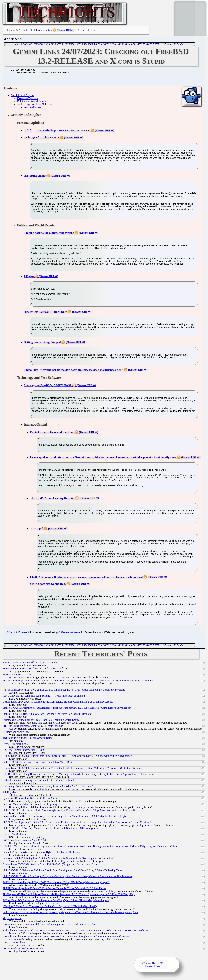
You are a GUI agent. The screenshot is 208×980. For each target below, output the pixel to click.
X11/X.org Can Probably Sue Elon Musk (38, 45)
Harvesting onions (35, 176)
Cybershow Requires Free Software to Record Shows (30, 799)
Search (84, 30)
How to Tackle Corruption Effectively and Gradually (30, 663)
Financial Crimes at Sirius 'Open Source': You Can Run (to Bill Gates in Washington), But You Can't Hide (123, 45)
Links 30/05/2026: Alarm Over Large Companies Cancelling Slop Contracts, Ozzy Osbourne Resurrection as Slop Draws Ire (68, 877)
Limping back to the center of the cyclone (49, 234)
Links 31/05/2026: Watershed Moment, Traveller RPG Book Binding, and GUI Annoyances (50, 829)
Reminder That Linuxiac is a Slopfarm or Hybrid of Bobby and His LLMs (41, 853)
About (22, 30)
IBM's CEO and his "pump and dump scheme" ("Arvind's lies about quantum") (44, 697)
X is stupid (37, 529)
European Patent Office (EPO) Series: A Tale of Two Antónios (35, 669)
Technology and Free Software (35, 105)
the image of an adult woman (41, 138)
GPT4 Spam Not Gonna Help (48, 585)
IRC (31, 30)
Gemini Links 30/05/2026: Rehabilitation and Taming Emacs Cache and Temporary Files (49, 925)
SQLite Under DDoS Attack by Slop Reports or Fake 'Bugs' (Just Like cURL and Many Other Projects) (56, 901)
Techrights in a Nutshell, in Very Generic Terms (27, 739)
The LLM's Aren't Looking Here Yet (52, 499)
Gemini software (71, 633)
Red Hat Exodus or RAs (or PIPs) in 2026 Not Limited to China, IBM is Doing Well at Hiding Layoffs (56, 883)
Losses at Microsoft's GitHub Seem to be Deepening (30, 805)
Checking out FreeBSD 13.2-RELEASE (48, 386)
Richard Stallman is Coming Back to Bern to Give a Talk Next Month (39, 781)
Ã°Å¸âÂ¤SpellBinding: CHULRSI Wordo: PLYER (57, 131)
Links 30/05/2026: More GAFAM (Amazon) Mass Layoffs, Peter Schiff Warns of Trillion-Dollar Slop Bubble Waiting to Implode (70, 913)
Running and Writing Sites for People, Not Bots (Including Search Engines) (42, 721)
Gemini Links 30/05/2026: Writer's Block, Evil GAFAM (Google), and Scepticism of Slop (50, 865)
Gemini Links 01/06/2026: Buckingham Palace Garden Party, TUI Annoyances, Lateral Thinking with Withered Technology (67, 757)
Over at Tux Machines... (15, 745)
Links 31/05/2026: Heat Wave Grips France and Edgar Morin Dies (37, 763)
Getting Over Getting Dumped (42, 343)
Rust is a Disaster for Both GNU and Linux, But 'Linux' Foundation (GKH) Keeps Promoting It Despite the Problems (64, 691)
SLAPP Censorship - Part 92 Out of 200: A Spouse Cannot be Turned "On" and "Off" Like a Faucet (54, 889)
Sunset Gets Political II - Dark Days (45, 313)
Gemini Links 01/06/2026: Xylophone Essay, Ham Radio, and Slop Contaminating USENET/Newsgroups (58, 703)
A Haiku (29, 277)
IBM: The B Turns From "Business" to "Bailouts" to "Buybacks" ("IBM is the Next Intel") (50, 907)
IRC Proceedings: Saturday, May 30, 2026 (25, 841)
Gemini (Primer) (18, 633)
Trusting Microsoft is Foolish (18, 675)
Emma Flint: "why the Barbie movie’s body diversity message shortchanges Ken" (73, 371)
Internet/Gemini (32, 108)
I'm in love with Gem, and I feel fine (52, 433)
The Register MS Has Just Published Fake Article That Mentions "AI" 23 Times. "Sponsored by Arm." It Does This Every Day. (69, 895)
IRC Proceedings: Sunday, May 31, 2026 (24, 751)
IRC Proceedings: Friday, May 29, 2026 (23, 949)
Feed (93, 30)
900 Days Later (11, 793)
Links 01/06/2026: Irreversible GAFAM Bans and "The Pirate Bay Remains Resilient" (48, 715)
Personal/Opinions (28, 99)
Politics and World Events (32, 102)
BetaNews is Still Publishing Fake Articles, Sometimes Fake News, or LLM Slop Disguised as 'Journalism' (58, 859)
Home (12, 30)
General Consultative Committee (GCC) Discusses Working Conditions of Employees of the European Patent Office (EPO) (67, 937)
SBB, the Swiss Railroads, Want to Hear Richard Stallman (33, 727)
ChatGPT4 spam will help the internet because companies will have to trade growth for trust (86, 578)
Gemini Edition (44, 30)
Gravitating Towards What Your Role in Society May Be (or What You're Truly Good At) (49, 787)
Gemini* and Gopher (22, 96)
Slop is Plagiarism (12, 919)
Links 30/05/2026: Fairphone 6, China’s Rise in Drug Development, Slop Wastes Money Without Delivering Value (62, 871)
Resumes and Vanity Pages (17, 733)
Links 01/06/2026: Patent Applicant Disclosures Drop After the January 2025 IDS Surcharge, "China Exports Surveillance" (67, 709)
